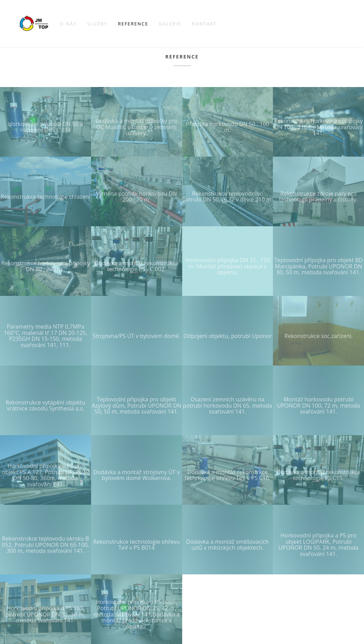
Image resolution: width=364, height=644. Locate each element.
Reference (133, 24)
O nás (68, 24)
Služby (98, 24)
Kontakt (204, 24)
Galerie (170, 24)
